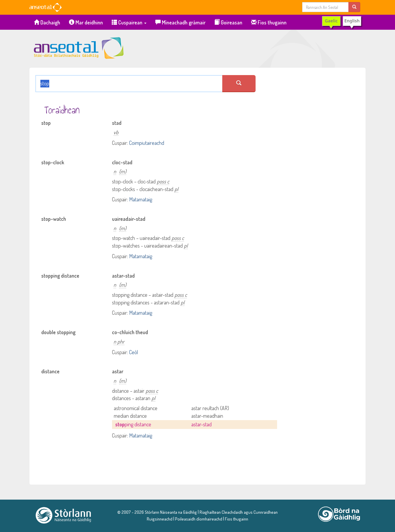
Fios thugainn (269, 22)
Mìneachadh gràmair (180, 22)
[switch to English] (342, 22)
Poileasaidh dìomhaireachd (199, 519)
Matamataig (141, 199)
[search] (354, 7)
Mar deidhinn (86, 22)
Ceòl (134, 352)
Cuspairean (129, 22)
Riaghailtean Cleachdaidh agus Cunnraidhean (238, 512)
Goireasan (228, 22)
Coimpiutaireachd (147, 143)
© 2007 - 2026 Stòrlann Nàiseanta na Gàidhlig (157, 512)
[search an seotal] (239, 84)
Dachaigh (47, 22)
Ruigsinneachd (160, 519)
